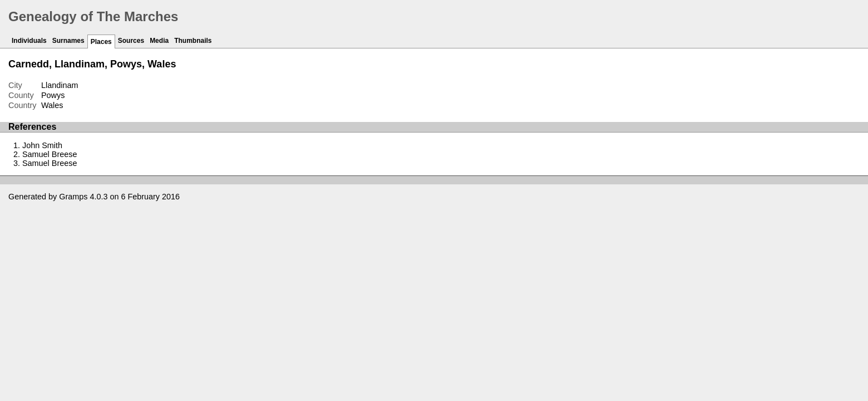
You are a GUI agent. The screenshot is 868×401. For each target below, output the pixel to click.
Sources (131, 41)
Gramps (73, 197)
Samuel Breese (50, 154)
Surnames (68, 41)
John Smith (42, 145)
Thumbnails (193, 41)
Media (159, 41)
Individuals (29, 41)
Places (101, 42)
